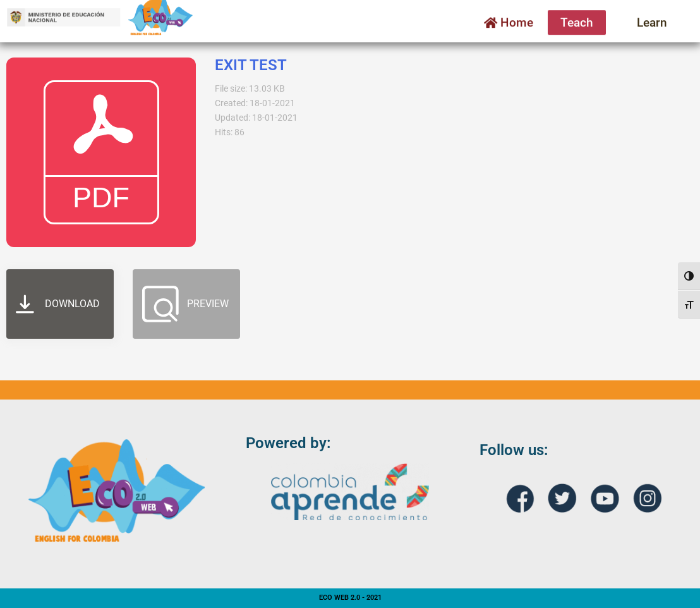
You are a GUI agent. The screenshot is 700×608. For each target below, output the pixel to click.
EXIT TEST (251, 65)
